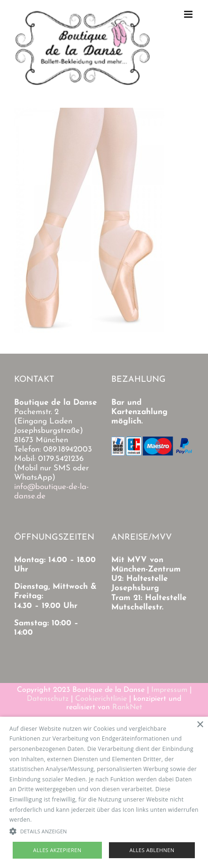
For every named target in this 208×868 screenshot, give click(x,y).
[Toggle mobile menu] (189, 14)
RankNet (127, 707)
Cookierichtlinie (101, 699)
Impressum (169, 690)
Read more (48, 820)
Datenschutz (48, 699)
